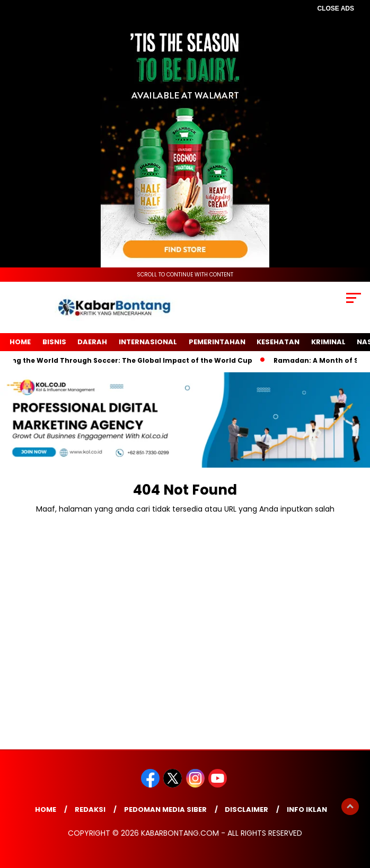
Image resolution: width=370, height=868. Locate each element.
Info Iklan (307, 809)
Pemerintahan (217, 342)
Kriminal (328, 342)
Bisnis (54, 342)
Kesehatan (278, 342)
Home (20, 342)
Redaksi (90, 809)
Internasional (148, 342)
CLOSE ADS (336, 8)
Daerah (92, 342)
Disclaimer (246, 809)
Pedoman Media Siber (165, 809)
